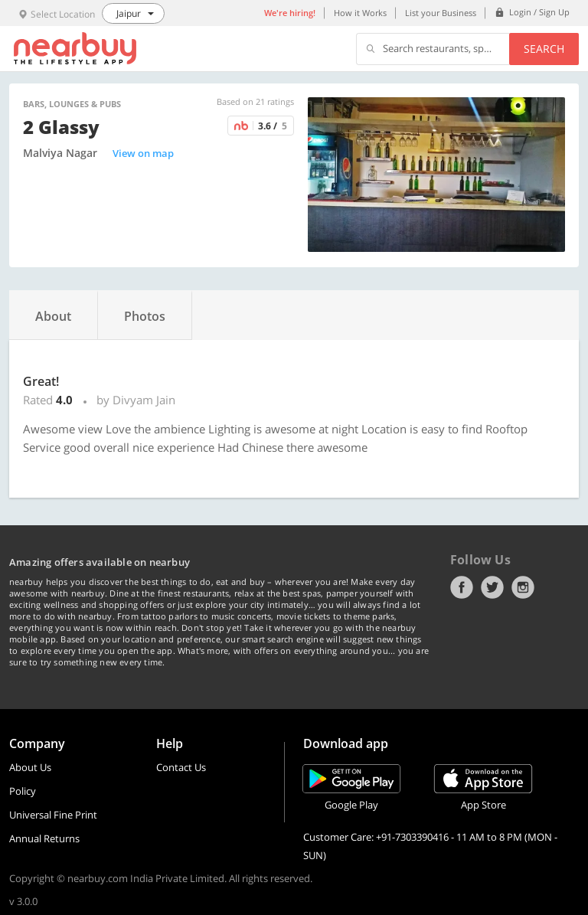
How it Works (360, 13)
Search (544, 49)
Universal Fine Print (53, 815)
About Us (30, 767)
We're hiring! (290, 13)
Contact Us (181, 767)
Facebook (462, 587)
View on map (143, 153)
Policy (23, 791)
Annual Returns (44, 838)
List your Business (441, 13)
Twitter (492, 587)
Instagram (523, 587)
